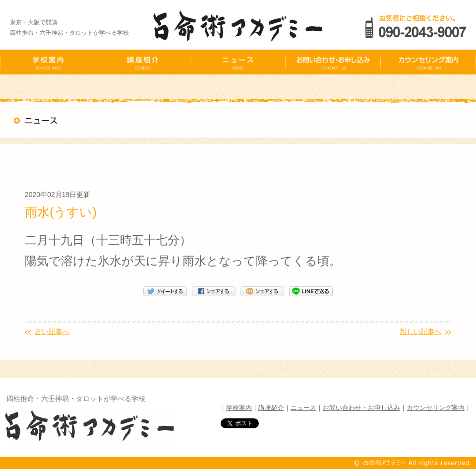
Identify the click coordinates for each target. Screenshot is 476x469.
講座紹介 (271, 408)
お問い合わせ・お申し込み (361, 408)
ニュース (303, 408)
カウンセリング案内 (436, 408)
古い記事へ (52, 332)
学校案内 (239, 408)
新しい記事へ (420, 332)
